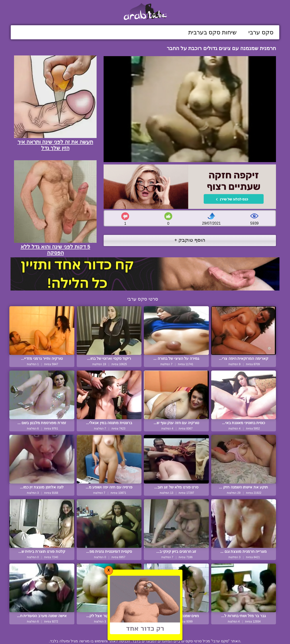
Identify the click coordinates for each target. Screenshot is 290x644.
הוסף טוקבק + (190, 240)
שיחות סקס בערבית (212, 32)
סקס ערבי (261, 32)
